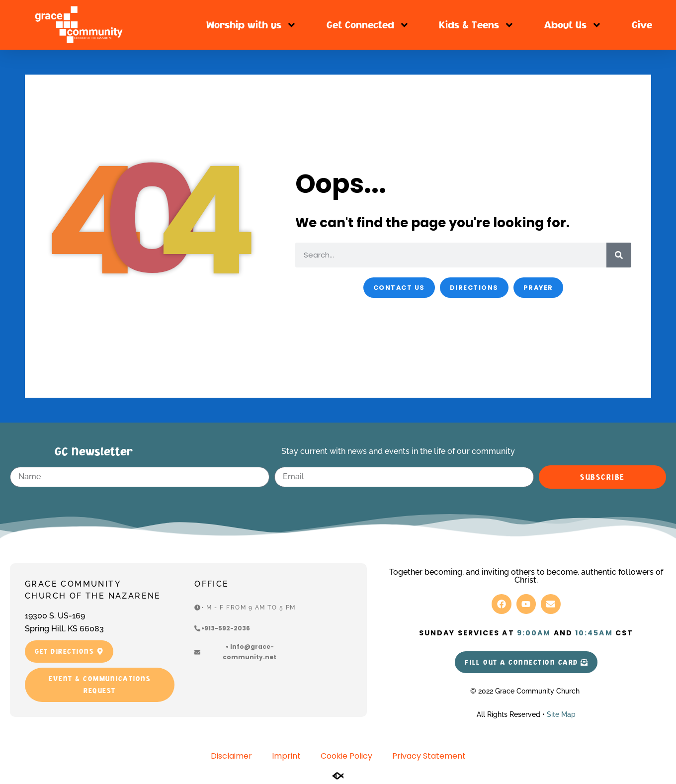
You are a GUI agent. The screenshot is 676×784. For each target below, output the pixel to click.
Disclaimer (231, 756)
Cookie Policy (346, 756)
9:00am (534, 633)
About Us (573, 25)
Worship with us (252, 25)
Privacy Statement (429, 756)
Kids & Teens (477, 25)
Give (642, 25)
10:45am (594, 633)
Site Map (561, 714)
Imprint (286, 756)
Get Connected (368, 25)
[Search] (619, 255)
